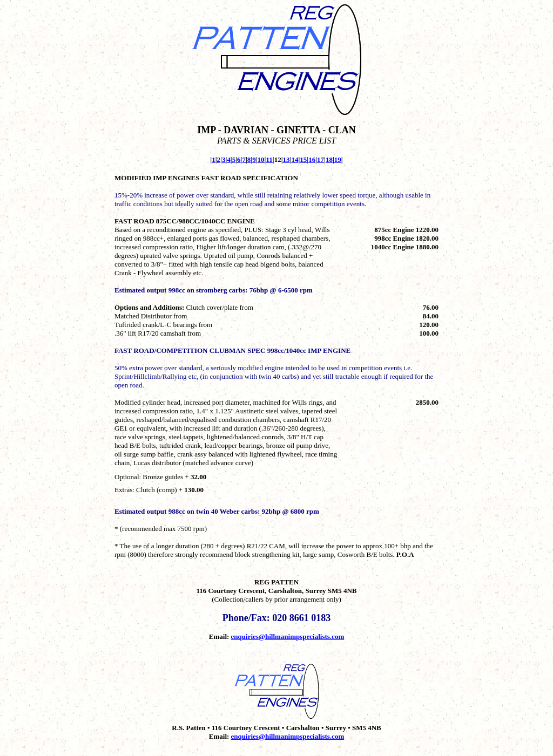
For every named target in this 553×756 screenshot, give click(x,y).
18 (329, 159)
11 (269, 159)
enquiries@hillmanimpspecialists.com (288, 636)
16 (312, 159)
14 (295, 159)
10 (261, 159)
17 (321, 159)
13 (286, 159)
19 (338, 159)
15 (303, 159)
